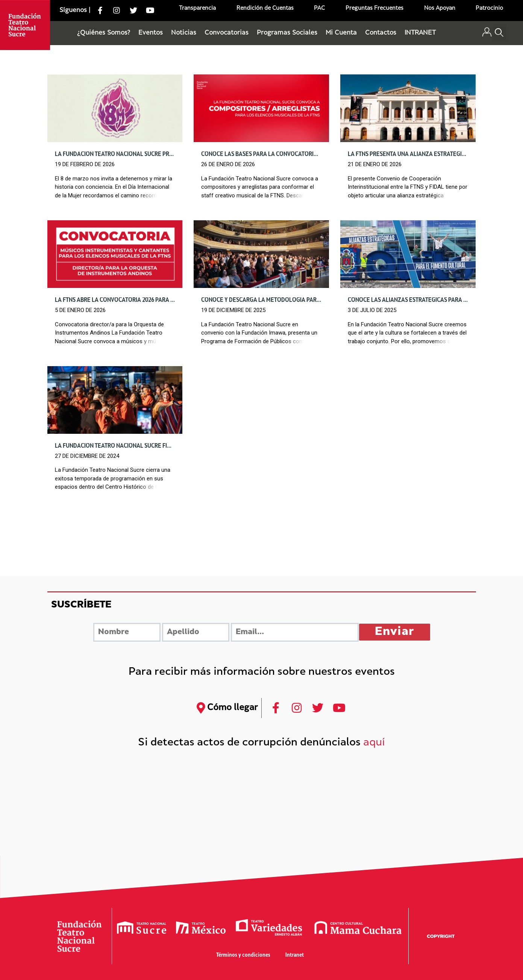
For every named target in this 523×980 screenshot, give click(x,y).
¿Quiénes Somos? (104, 33)
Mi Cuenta (341, 33)
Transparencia (197, 8)
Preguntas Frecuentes (374, 8)
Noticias (184, 33)
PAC (319, 8)
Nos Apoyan (440, 8)
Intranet (295, 955)
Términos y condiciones (243, 955)
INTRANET (420, 33)
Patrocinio (489, 8)
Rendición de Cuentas (265, 8)
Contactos (381, 33)
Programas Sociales (287, 33)
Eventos (151, 33)
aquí (374, 743)
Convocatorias (227, 33)
